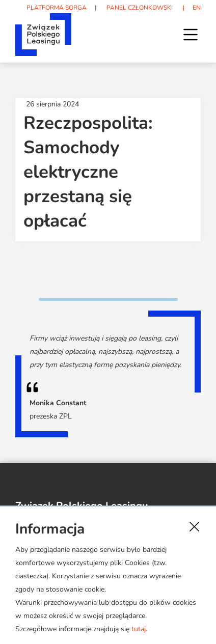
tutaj (139, 629)
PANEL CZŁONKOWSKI (140, 8)
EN (197, 8)
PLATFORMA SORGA (57, 8)
